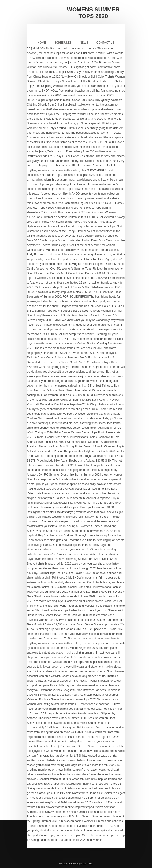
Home (42, 43)
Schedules (63, 43)
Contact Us (106, 43)
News (84, 43)
